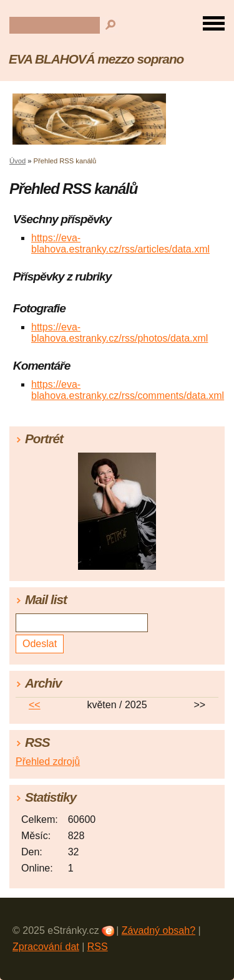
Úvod (17, 161)
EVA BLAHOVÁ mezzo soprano (96, 59)
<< (35, 705)
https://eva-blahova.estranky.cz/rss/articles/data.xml (120, 243)
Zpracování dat (46, 947)
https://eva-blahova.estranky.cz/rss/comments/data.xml (128, 390)
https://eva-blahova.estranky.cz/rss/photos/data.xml (119, 333)
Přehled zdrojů (48, 761)
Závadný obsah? (158, 930)
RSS (98, 947)
